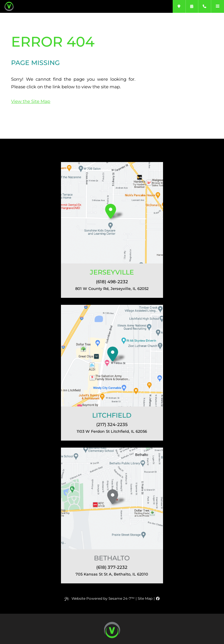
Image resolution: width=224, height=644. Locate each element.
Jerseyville (112, 272)
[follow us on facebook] (158, 599)
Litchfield (112, 415)
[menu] (218, 6)
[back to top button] (112, 630)
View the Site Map (31, 101)
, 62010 (112, 574)
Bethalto (112, 558)
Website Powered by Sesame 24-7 (99, 599)
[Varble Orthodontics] (23, 6)
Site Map (145, 598)
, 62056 (112, 431)
